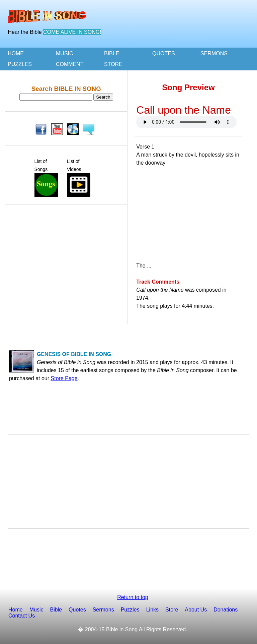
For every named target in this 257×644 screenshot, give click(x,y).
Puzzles (130, 610)
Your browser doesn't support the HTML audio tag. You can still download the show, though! (186, 122)
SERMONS (214, 53)
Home (16, 610)
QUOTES (164, 53)
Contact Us (22, 616)
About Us (196, 610)
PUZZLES (20, 64)
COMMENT (70, 64)
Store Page (64, 378)
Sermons (103, 610)
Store (172, 610)
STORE (113, 64)
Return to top (133, 597)
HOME (16, 53)
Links (152, 610)
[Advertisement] (66, 226)
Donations (226, 610)
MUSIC (65, 53)
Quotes (77, 610)
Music (36, 610)
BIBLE (112, 53)
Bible (56, 610)
